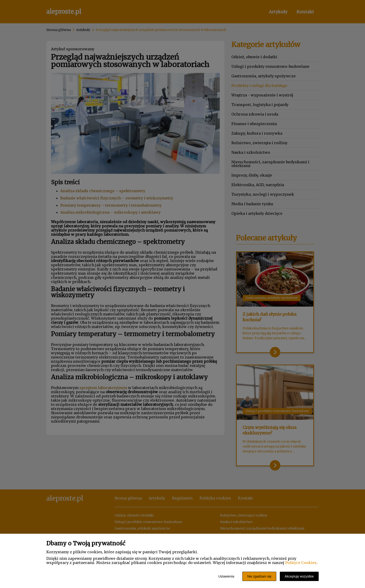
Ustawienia (226, 576)
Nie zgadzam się (259, 576)
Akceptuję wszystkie (299, 576)
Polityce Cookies (301, 563)
